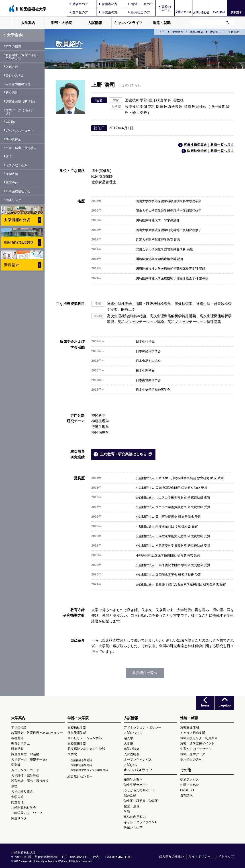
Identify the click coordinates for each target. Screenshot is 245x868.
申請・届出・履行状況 (21, 148)
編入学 (129, 738)
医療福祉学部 (77, 727)
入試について (133, 733)
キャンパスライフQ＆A (140, 822)
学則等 (10, 122)
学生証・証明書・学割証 (141, 801)
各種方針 (12, 67)
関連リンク (13, 200)
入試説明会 (132, 754)
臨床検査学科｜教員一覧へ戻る (210, 151)
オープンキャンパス (138, 759)
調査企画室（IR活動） (21, 101)
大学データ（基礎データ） (21, 112)
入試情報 (95, 23)
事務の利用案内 (135, 817)
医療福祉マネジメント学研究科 (89, 770)
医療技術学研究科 (81, 765)
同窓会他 (12, 183)
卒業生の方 (108, 12)
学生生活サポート (136, 785)
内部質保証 (13, 139)
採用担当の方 (139, 12)
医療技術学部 (77, 743)
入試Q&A (130, 765)
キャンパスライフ (128, 23)
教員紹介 (216, 32)
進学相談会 (132, 749)
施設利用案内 (133, 779)
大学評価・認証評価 (25, 775)
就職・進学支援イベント (197, 743)
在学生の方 (79, 12)
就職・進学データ (193, 754)
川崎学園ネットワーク (27, 813)
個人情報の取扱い (171, 856)
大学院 (72, 754)
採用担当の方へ (191, 759)
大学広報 (12, 174)
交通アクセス (183, 12)
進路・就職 (162, 23)
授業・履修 (132, 806)
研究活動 (12, 93)
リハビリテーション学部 (85, 738)
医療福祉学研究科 (81, 760)
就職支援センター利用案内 (199, 738)
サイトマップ (225, 856)
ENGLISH (219, 12)
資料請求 (236, 12)
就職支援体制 (190, 727)
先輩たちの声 (133, 828)
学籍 (127, 811)
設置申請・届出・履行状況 (30, 781)
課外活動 (130, 795)
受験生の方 (79, 4)
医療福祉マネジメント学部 (86, 749)
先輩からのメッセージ (196, 749)
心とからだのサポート (139, 790)
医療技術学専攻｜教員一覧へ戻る (209, 145)
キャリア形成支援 (193, 733)
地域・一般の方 (141, 4)
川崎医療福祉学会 (18, 191)
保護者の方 (108, 4)
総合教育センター (80, 776)
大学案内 (28, 23)
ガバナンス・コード (20, 131)
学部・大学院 (61, 23)
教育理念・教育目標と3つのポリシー (22, 57)
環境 (9, 157)
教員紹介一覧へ (145, 673)
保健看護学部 (77, 733)
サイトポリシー (200, 856)
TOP (163, 32)
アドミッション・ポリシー (143, 727)
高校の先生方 (166, 8)
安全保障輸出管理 (18, 84)
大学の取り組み (16, 165)
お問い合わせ (201, 12)
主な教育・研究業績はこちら (123, 454)
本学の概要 (197, 32)
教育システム (15, 75)
